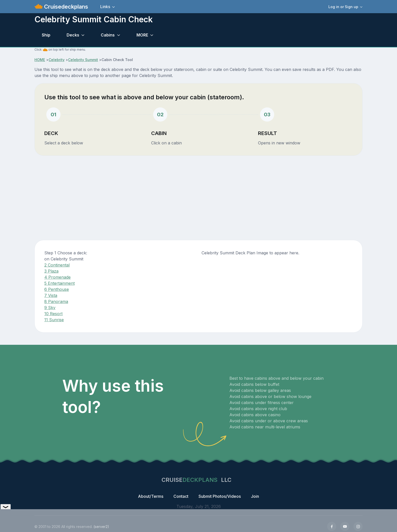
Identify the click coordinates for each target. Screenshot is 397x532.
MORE (142, 35)
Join (255, 496)
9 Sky (50, 308)
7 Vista (51, 295)
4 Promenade (57, 277)
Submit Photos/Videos (220, 496)
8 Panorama (56, 301)
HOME (40, 60)
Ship (46, 35)
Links (105, 7)
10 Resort (53, 314)
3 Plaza (51, 271)
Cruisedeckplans (65, 7)
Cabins (108, 35)
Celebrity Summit (83, 60)
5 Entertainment (59, 283)
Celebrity (57, 60)
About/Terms (151, 496)
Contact (181, 496)
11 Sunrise (54, 320)
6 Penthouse (57, 289)
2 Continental (57, 265)
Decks (73, 35)
